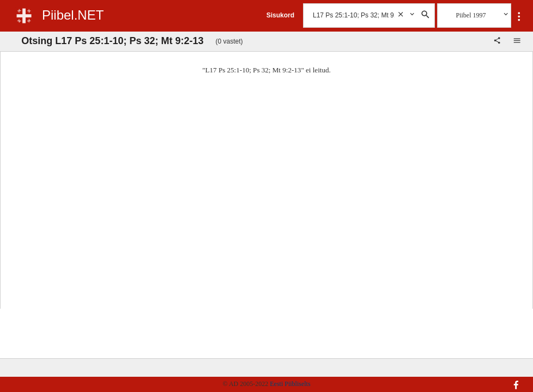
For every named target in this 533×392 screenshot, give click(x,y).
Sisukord (280, 15)
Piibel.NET (73, 15)
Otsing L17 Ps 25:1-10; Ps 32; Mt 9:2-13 (112, 41)
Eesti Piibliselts (290, 384)
